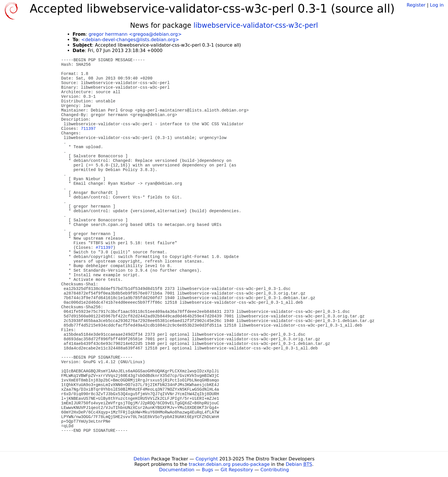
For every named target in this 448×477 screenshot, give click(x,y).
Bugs (207, 470)
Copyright (207, 459)
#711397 (104, 248)
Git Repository (237, 470)
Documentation (177, 470)
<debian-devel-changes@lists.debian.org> (130, 40)
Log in (437, 5)
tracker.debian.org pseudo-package (229, 464)
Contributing (275, 470)
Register (416, 5)
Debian (142, 459)
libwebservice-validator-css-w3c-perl (256, 25)
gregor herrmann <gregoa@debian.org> (135, 34)
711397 (88, 129)
